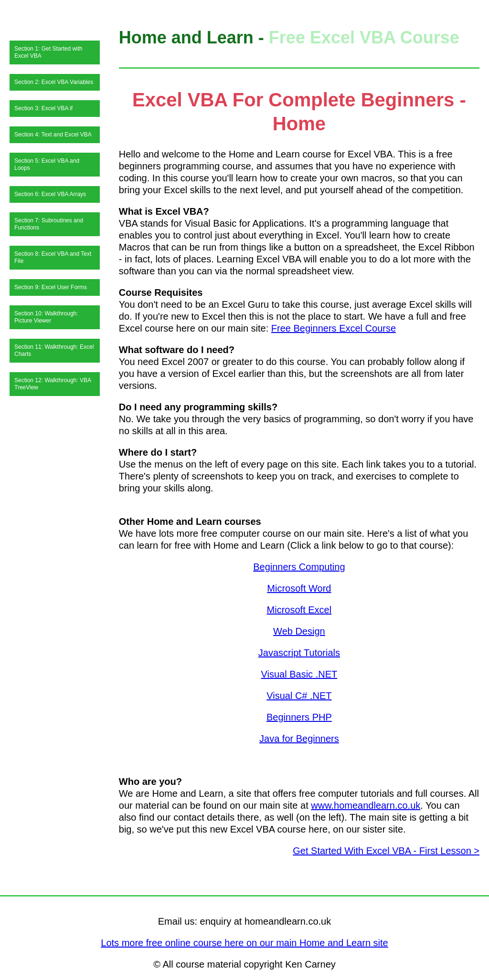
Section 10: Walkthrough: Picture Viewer (46, 317)
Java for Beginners (299, 739)
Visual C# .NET (299, 696)
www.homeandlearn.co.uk (366, 805)
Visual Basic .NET (299, 674)
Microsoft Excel (299, 610)
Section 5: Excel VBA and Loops (47, 164)
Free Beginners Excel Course (334, 328)
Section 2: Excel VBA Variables (54, 82)
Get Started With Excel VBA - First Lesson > (386, 851)
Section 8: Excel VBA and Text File (53, 257)
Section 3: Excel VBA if (43, 108)
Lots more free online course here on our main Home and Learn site (244, 943)
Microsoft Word (299, 588)
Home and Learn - (194, 37)
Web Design (299, 631)
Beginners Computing (299, 567)
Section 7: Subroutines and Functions (49, 224)
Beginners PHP (299, 717)
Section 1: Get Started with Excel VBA (48, 52)
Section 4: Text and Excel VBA (53, 135)
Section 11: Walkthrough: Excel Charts (54, 350)
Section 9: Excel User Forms (51, 287)
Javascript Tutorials (299, 653)
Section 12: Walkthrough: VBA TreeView (53, 384)
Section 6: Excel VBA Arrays (50, 194)
